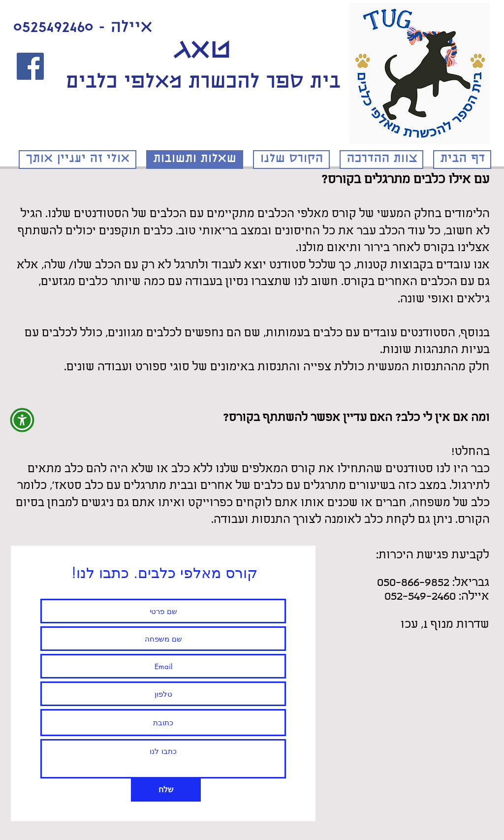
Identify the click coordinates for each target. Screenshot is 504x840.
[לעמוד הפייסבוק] (30, 66)
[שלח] (166, 790)
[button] (22, 420)
